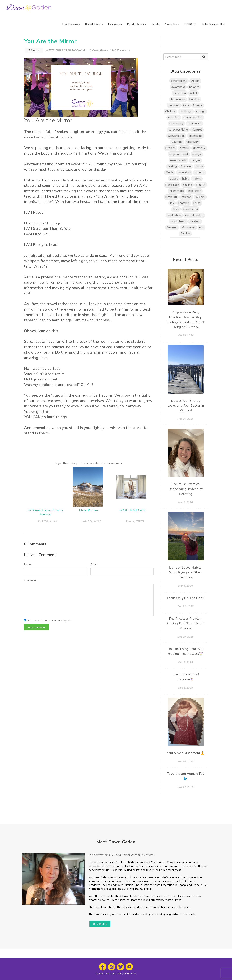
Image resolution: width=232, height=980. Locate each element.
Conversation (176, 136)
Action (195, 81)
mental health (194, 215)
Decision (170, 148)
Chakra (198, 105)
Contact (100, 924)
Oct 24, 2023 (48, 521)
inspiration (194, 191)
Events (156, 24)
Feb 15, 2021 (91, 521)
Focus (199, 166)
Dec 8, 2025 (186, 662)
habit (185, 179)
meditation (174, 215)
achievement (179, 81)
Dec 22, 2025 (186, 606)
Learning (184, 203)
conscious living (178, 130)
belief (193, 93)
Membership (115, 24)
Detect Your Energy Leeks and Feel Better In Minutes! (186, 406)
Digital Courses (94, 24)
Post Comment (36, 627)
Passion (185, 234)
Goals (170, 173)
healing (187, 185)
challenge (186, 111)
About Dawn (172, 24)
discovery (199, 148)
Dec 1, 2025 (186, 688)
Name (28, 564)
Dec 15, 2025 (186, 637)
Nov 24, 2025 (186, 761)
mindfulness (178, 221)
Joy (172, 203)
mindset (195, 221)
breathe (194, 99)
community (176, 124)
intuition (186, 197)
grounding (184, 173)
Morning (172, 227)
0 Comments (121, 50)
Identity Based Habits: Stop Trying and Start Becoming (186, 572)
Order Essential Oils (213, 24)
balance (194, 87)
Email (94, 564)
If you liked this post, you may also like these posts (89, 463)
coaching (174, 118)
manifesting (190, 209)
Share (34, 50)
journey (200, 197)
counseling (196, 136)
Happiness (172, 185)
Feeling (172, 166)
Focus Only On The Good (186, 598)
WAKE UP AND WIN (133, 510)
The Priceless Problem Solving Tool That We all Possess (186, 623)
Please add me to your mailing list (50, 621)
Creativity (193, 142)
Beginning (180, 93)
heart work (177, 191)
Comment (30, 580)
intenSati (171, 197)
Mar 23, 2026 (186, 335)
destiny (184, 148)
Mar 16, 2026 (186, 419)
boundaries (178, 99)
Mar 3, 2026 (186, 586)
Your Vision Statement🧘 (186, 753)
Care (186, 105)
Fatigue (196, 160)
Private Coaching (137, 24)
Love (176, 209)
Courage (177, 142)
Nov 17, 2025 (186, 787)
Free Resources (71, 24)
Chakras (170, 111)
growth (200, 173)
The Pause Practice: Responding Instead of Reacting (186, 489)
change (201, 111)
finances (186, 166)
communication (193, 118)
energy (197, 154)
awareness (178, 87)
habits (197, 179)
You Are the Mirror (50, 41)
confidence (194, 124)
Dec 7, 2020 (135, 521)
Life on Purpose (89, 510)
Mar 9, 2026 (186, 502)
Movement (188, 227)
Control (197, 130)
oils (201, 227)
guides (174, 179)
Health (201, 185)
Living (197, 203)
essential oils (178, 160)
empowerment (179, 154)
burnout (174, 105)
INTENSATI (190, 24)
